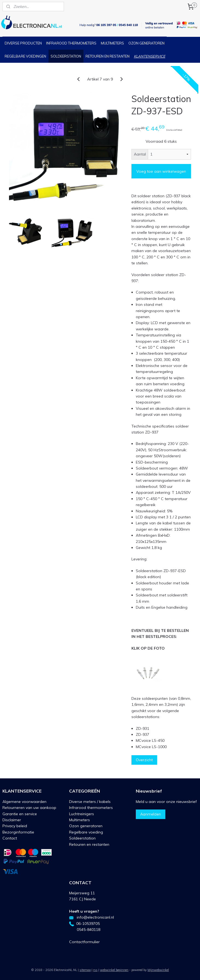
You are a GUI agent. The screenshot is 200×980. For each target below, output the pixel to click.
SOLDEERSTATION (66, 56)
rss (95, 970)
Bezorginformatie (18, 832)
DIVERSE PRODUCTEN (23, 43)
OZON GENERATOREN (146, 43)
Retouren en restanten (89, 844)
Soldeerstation (82, 838)
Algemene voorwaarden (24, 802)
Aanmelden (151, 814)
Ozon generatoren (86, 826)
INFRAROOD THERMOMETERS (71, 43)
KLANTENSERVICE (150, 56)
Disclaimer (12, 820)
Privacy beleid (15, 826)
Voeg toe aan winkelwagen (161, 171)
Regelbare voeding (86, 832)
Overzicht (144, 760)
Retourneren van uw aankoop (29, 808)
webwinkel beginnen (114, 970)
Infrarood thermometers (91, 808)
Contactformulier (84, 942)
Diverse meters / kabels (90, 802)
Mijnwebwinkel (158, 970)
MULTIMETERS (112, 43)
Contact (10, 838)
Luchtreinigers (82, 814)
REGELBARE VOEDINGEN (25, 56)
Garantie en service (20, 814)
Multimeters (80, 820)
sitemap (85, 970)
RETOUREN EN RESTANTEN (108, 56)
